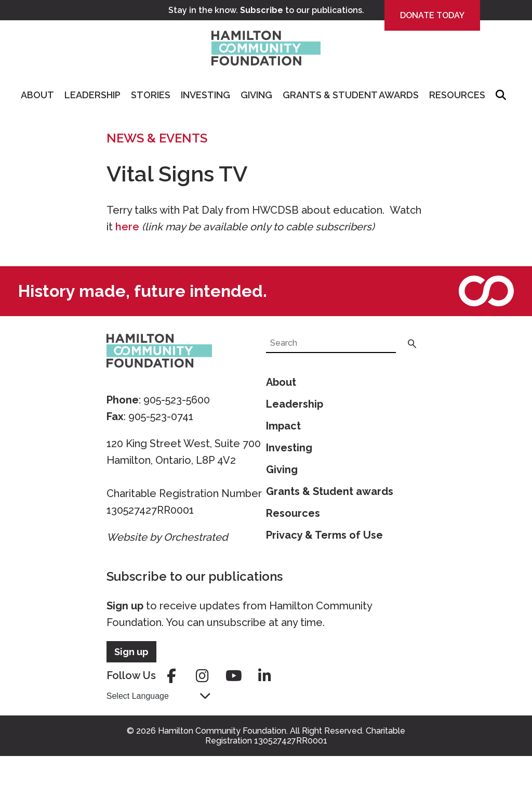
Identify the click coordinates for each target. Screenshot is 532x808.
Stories (151, 95)
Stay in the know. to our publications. (266, 10)
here (127, 227)
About (37, 95)
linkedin (265, 676)
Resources (457, 95)
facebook (171, 676)
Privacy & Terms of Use (324, 535)
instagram (203, 676)
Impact (283, 426)
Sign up (125, 606)
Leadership (92, 95)
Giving (256, 95)
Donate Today (432, 15)
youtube (234, 676)
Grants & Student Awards (351, 95)
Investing (205, 95)
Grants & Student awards (330, 491)
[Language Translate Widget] (158, 696)
